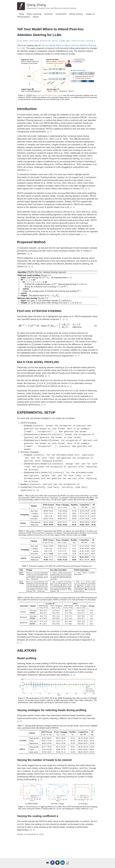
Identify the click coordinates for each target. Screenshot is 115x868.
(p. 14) (36, 490)
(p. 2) (87, 189)
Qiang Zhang (36, 5)
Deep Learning (34, 14)
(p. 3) (30, 254)
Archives (48, 14)
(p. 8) (73, 675)
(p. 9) (32, 830)
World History (76, 14)
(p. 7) (19, 643)
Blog (22, 14)
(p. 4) (77, 356)
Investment (61, 14)
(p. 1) (49, 132)
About (36, 17)
